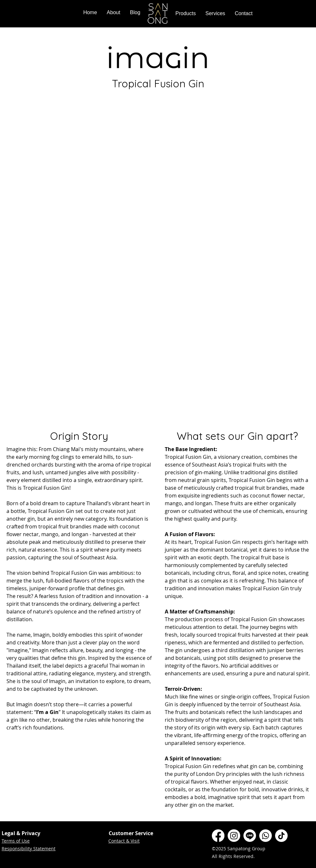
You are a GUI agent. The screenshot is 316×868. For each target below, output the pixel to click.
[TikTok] (281, 836)
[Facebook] (218, 836)
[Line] (250, 836)
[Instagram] (234, 836)
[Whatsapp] (266, 836)
